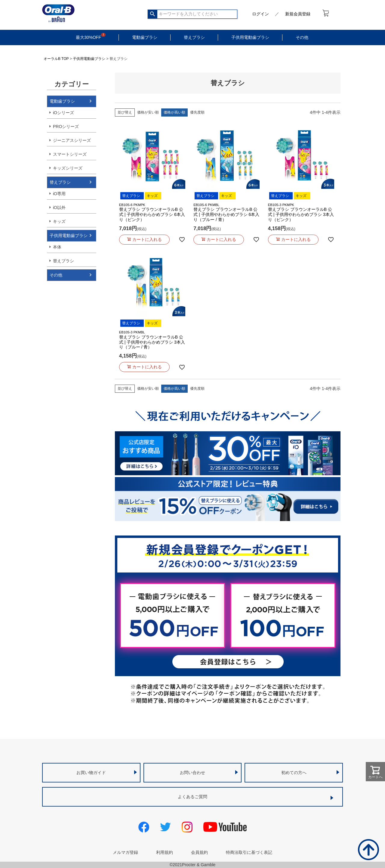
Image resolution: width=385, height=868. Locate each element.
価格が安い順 (148, 112)
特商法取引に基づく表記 (249, 852)
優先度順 (197, 112)
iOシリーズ (63, 113)
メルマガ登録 (125, 852)
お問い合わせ (192, 773)
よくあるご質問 (192, 797)
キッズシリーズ (68, 168)
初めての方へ (294, 773)
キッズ (59, 221)
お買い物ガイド (91, 773)
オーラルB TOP (56, 59)
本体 (57, 247)
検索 (153, 14)
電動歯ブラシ (145, 37)
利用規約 (165, 852)
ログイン (260, 14)
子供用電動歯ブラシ (250, 37)
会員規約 (199, 852)
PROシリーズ (66, 126)
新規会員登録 (298, 14)
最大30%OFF (88, 37)
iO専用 (59, 194)
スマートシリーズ (70, 154)
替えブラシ (194, 37)
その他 (302, 37)
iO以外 (59, 208)
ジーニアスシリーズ (72, 140)
